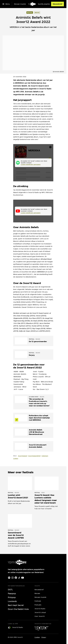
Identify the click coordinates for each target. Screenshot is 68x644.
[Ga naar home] (33, 4)
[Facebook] (16, 578)
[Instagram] (12, 578)
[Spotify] (9, 578)
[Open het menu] (6, 4)
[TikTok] (19, 578)
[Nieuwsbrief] (58, 4)
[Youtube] (23, 578)
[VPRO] (41, 628)
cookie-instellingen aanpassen (31, 164)
